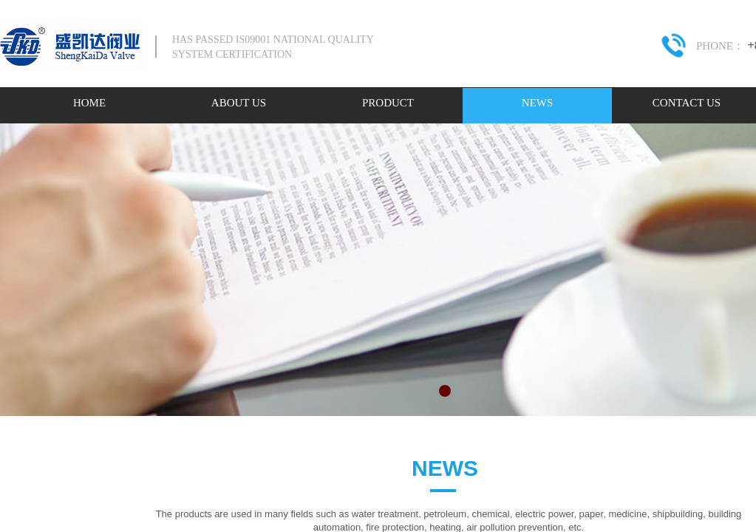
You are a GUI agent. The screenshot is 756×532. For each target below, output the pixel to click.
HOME (89, 103)
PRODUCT (388, 103)
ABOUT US (239, 103)
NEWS (538, 103)
